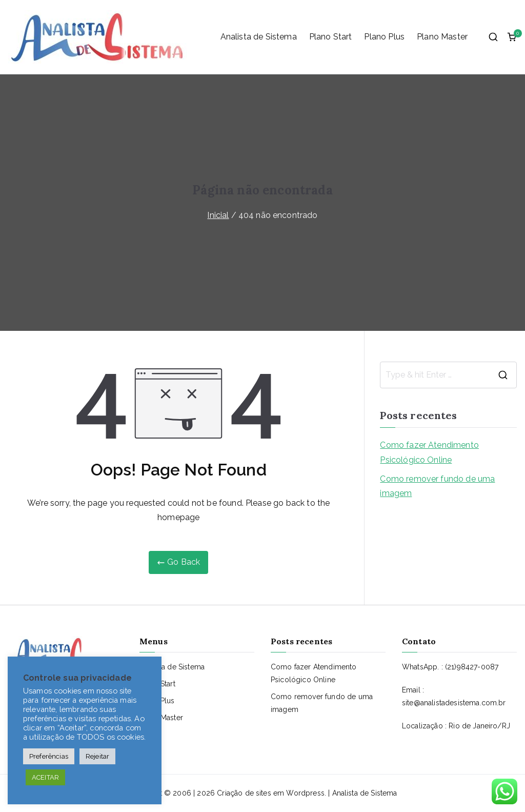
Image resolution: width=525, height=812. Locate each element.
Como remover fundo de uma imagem (437, 486)
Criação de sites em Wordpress (271, 793)
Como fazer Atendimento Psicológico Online (429, 452)
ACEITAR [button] (45, 777)
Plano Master (442, 37)
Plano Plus (384, 37)
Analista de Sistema (259, 37)
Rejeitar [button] (97, 756)
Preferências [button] (49, 756)
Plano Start (331, 37)
